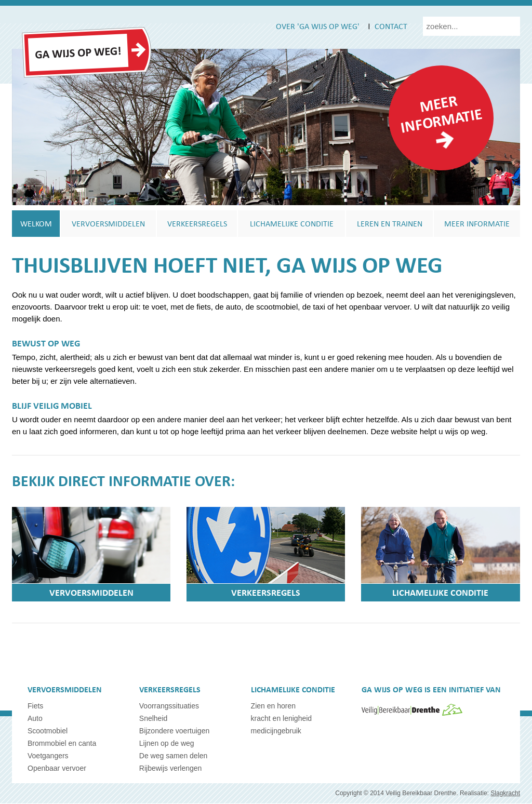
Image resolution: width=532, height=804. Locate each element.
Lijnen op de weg (167, 744)
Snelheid (154, 719)
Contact (391, 26)
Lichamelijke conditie (292, 224)
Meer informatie (442, 113)
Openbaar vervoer (57, 769)
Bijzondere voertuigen (174, 731)
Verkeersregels (197, 224)
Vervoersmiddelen (108, 224)
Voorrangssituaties (169, 706)
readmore (445, 140)
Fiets (35, 706)
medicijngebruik (276, 731)
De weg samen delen (174, 756)
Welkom (36, 224)
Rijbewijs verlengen (171, 769)
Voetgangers (48, 756)
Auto (35, 719)
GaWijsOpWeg (87, 52)
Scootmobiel (48, 731)
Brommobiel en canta (62, 744)
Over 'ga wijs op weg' (318, 26)
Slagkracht (505, 794)
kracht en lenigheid (282, 719)
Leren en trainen (390, 224)
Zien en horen (273, 706)
